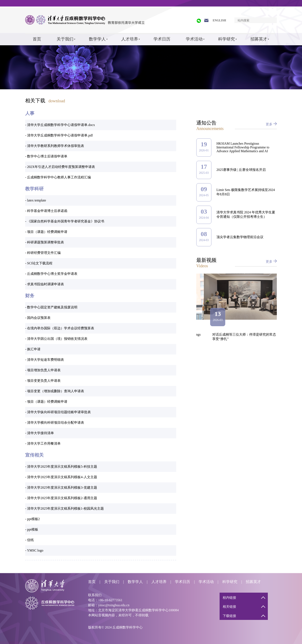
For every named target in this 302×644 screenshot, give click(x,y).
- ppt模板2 (33, 519)
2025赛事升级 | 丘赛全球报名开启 (241, 170)
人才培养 (130, 39)
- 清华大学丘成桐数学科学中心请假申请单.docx (60, 125)
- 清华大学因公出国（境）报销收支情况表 (56, 339)
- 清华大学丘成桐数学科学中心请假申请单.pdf (59, 135)
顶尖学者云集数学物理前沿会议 (240, 237)
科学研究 (226, 39)
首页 (37, 39)
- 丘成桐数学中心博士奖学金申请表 (51, 274)
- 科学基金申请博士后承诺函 (46, 211)
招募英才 (259, 39)
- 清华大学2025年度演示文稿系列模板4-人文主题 (61, 477)
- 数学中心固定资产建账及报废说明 (51, 307)
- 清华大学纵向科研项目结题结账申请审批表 (58, 412)
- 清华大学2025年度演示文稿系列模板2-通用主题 (61, 498)
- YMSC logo (34, 550)
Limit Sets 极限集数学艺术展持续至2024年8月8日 (246, 192)
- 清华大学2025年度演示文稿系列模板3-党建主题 (61, 488)
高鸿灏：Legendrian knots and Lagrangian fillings (239, 334)
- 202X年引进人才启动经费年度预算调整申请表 (60, 167)
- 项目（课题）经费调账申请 (46, 232)
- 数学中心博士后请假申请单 (46, 156)
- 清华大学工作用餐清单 (43, 443)
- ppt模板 (32, 529)
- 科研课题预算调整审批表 (45, 242)
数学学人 (97, 39)
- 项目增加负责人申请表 (43, 370)
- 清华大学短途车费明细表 (45, 360)
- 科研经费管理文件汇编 (43, 253)
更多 (269, 124)
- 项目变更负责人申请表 (43, 381)
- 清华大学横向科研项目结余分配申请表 (55, 423)
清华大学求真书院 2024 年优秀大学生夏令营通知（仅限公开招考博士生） (246, 214)
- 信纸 (29, 540)
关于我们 (65, 39)
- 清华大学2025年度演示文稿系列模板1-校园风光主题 (64, 508)
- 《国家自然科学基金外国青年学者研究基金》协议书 (65, 221)
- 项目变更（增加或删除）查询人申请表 (55, 391)
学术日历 (162, 39)
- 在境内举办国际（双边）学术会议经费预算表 (60, 328)
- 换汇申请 (33, 349)
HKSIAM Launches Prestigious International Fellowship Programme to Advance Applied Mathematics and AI (243, 147)
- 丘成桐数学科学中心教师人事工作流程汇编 (58, 177)
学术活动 (194, 39)
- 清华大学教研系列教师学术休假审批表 (55, 146)
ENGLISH (219, 20)
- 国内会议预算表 (38, 318)
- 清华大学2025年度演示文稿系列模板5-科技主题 (61, 467)
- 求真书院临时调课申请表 (45, 284)
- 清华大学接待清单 (40, 433)
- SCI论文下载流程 (39, 263)
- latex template (36, 200)
